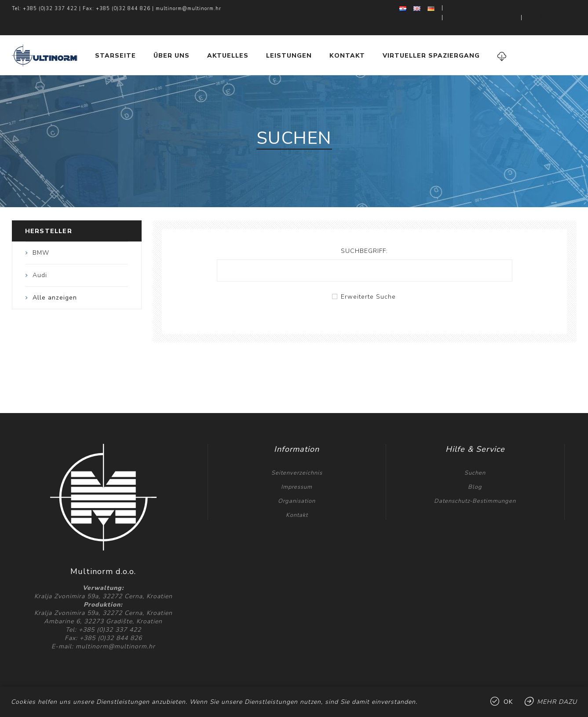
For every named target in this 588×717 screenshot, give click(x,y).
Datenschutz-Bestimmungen (475, 483)
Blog (475, 469)
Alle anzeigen (55, 280)
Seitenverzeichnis (297, 455)
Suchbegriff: (364, 233)
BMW (41, 235)
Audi (40, 258)
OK (508, 702)
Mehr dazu (557, 702)
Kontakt (297, 498)
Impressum (297, 469)
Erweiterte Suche (368, 279)
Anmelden (560, 9)
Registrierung (504, 9)
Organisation (297, 483)
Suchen (475, 455)
